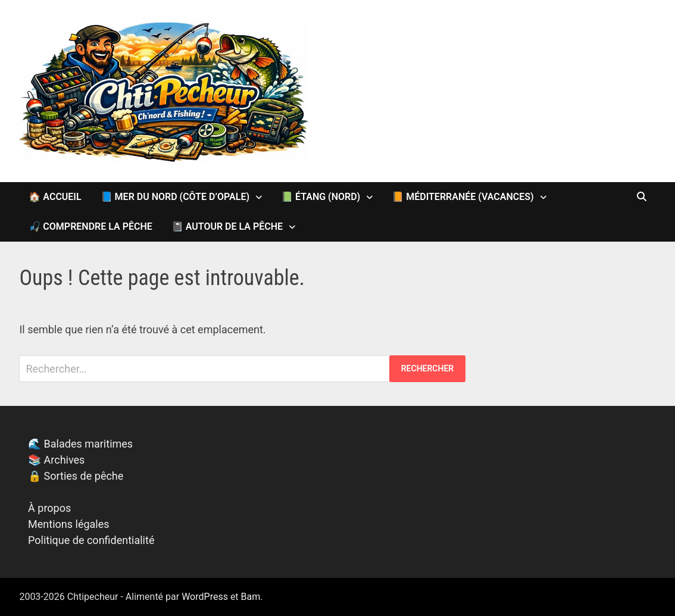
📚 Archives (56, 460)
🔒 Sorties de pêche (76, 476)
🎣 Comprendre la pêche (90, 226)
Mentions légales (68, 524)
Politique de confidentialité (91, 540)
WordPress (205, 597)
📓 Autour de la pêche (227, 226)
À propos (49, 508)
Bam (251, 597)
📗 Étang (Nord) (321, 197)
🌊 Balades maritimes (80, 444)
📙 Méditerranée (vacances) (462, 197)
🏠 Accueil (55, 197)
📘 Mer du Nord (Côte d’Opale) (175, 197)
